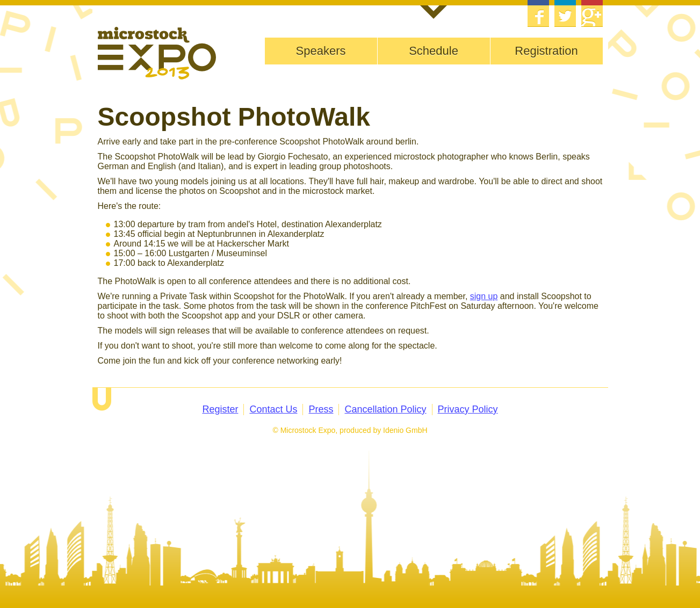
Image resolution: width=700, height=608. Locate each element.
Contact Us (273, 409)
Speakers (321, 51)
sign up (484, 296)
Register (220, 409)
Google (592, 13)
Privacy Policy (468, 409)
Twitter (565, 13)
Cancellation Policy (385, 409)
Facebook (538, 13)
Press (321, 409)
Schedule (434, 51)
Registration (546, 51)
